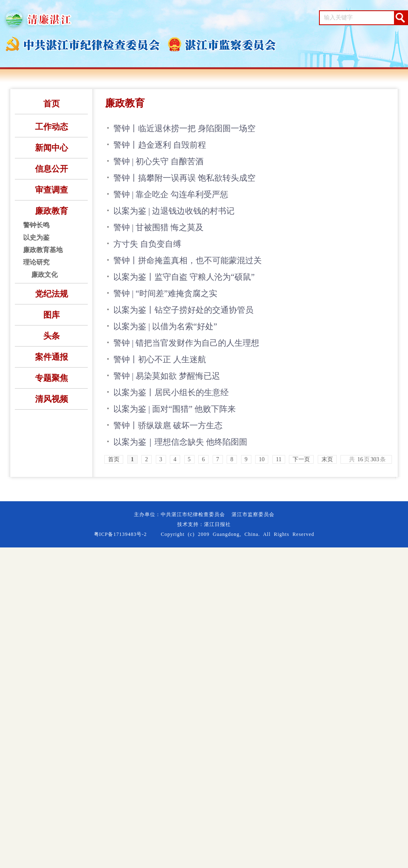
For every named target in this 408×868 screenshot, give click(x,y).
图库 (52, 315)
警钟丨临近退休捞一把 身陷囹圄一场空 (184, 128)
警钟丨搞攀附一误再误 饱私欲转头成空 (184, 178)
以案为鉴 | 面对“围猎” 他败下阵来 (175, 409)
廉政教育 (52, 211)
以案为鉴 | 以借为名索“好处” (165, 326)
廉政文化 (45, 275)
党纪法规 (52, 294)
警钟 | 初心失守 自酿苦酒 (158, 161)
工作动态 (52, 127)
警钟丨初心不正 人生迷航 (160, 359)
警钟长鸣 (36, 225)
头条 (52, 336)
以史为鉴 (36, 237)
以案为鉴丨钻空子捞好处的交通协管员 (183, 310)
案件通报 (52, 357)
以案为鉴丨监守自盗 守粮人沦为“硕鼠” (184, 277)
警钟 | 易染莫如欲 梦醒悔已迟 (167, 376)
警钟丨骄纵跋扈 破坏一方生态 (168, 425)
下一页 (301, 459)
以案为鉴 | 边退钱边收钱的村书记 (174, 211)
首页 (52, 104)
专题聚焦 (52, 378)
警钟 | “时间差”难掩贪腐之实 (165, 293)
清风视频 (52, 399)
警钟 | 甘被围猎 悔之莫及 (158, 227)
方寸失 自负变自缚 (147, 244)
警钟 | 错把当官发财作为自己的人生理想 (186, 343)
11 (279, 459)
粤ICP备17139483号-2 (121, 534)
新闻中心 (52, 148)
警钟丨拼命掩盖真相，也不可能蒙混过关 (188, 260)
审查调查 (52, 190)
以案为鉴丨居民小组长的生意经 (171, 392)
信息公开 (52, 169)
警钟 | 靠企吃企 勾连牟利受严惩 (171, 194)
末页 (327, 459)
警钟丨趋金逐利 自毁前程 (160, 145)
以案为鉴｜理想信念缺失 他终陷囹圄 (180, 442)
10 (262, 459)
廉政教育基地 (43, 250)
